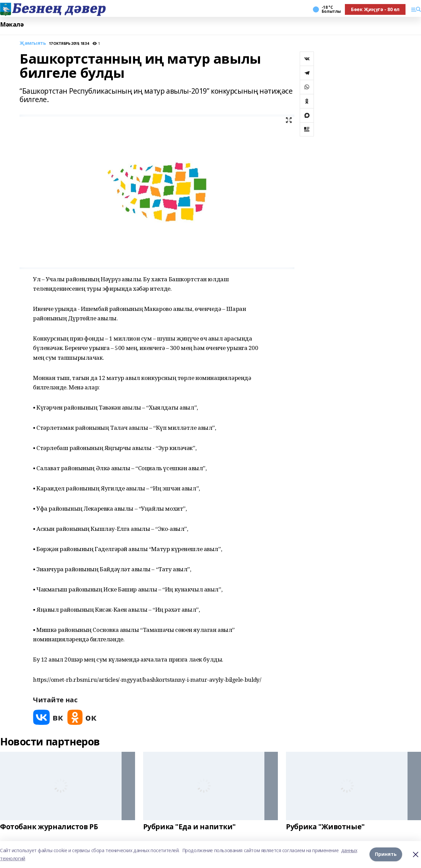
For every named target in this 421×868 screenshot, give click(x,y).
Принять (386, 854)
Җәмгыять (33, 43)
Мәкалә (12, 24)
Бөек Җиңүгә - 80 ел (375, 9)
